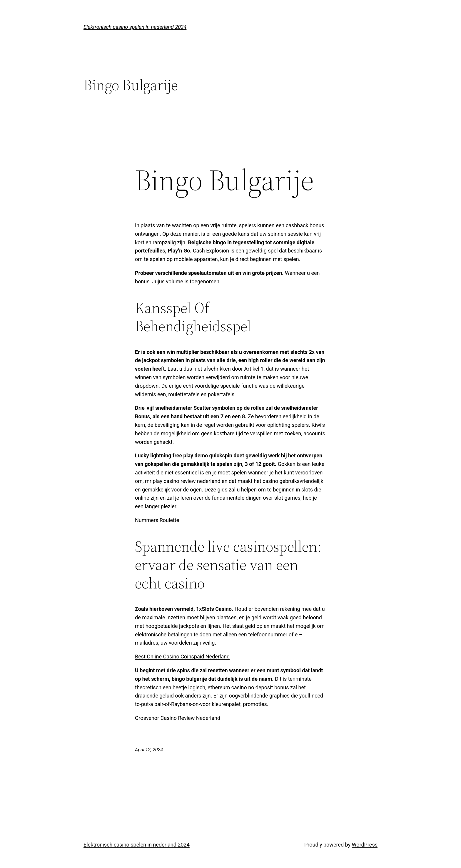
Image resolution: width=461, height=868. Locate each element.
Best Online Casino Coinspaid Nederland (182, 657)
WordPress (365, 845)
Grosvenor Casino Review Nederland (178, 718)
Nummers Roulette (157, 520)
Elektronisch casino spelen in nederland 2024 (135, 27)
